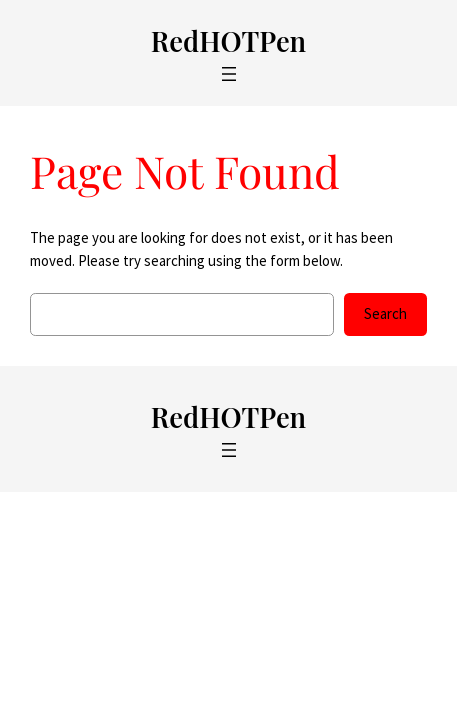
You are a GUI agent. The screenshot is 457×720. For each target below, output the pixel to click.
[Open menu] (229, 74)
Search (385, 313)
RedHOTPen (228, 40)
